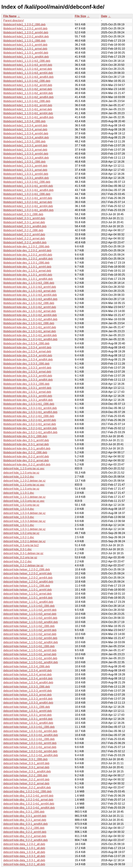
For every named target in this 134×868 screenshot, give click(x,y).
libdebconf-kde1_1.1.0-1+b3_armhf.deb (28, 65)
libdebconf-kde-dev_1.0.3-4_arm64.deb (28, 355)
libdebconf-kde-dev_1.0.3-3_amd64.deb (28, 380)
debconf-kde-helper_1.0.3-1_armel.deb (27, 715)
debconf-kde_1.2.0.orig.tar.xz (21, 473)
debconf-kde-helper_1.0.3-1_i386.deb (27, 707)
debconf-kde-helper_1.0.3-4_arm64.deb (28, 678)
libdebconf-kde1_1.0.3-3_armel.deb (25, 150)
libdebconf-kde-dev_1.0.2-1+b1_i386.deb (29, 416)
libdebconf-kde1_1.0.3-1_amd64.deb (26, 178)
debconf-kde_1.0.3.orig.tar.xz (21, 505)
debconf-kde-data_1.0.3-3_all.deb (24, 856)
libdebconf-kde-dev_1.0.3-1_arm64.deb (28, 396)
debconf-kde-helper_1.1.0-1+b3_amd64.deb (31, 622)
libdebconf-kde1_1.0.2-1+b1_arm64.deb (28, 206)
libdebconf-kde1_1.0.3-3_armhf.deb (25, 145)
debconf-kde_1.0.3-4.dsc (19, 509)
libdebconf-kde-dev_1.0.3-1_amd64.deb (28, 400)
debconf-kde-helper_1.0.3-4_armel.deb (27, 674)
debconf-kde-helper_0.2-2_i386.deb (25, 775)
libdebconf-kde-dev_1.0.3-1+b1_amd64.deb (30, 412)
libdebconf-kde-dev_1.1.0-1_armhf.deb (27, 267)
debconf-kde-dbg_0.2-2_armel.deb (25, 836)
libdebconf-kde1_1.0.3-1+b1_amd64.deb (28, 190)
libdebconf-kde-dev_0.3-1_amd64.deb (27, 448)
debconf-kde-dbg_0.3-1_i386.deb (24, 812)
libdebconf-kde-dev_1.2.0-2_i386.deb (26, 246)
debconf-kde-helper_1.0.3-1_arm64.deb (28, 719)
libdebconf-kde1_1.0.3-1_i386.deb (24, 162)
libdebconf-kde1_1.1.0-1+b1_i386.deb (27, 101)
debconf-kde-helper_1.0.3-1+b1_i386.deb (29, 727)
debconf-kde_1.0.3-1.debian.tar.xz (24, 529)
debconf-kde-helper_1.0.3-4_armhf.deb (28, 670)
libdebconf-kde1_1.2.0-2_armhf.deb (25, 28)
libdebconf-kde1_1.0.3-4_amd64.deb (26, 137)
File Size (80, 16)
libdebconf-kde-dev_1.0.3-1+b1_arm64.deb (30, 408)
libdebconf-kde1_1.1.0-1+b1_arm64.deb (28, 113)
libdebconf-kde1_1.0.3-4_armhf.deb (25, 125)
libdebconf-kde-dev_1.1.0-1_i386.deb (26, 263)
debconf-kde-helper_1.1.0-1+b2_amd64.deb (31, 642)
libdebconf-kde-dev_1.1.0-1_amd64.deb (28, 279)
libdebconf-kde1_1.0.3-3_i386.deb (24, 141)
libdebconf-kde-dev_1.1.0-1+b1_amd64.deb (30, 339)
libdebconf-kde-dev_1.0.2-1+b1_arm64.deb (30, 428)
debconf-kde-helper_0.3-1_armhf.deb (26, 763)
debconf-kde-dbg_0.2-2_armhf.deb (25, 832)
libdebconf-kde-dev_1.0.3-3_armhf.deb (27, 368)
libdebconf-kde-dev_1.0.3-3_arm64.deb (28, 376)
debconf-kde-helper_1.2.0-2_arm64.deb (28, 578)
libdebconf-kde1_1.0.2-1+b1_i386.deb (27, 194)
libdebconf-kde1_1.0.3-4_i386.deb (24, 121)
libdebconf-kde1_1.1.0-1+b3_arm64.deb (28, 73)
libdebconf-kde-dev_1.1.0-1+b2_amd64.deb (30, 319)
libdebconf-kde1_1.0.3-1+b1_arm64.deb (28, 186)
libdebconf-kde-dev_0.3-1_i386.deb (25, 436)
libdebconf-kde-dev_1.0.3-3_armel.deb (27, 372)
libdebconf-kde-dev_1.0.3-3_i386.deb (26, 364)
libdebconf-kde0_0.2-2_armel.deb (24, 238)
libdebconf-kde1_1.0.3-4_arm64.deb (26, 133)
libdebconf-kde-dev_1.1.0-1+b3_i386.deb (29, 283)
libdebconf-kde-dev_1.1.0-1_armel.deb (27, 271)
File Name (10, 16)
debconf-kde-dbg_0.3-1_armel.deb (25, 820)
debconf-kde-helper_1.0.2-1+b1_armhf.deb (30, 743)
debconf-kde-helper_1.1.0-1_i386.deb (27, 586)
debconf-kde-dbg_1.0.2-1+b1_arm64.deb (29, 804)
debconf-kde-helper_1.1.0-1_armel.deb (27, 594)
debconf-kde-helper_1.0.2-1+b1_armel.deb (30, 747)
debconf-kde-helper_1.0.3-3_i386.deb (27, 687)
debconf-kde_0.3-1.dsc (18, 549)
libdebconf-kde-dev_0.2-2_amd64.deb (27, 464)
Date (104, 16)
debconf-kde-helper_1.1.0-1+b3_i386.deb (29, 606)
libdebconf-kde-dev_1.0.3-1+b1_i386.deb (29, 404)
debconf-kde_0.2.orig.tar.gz (20, 557)
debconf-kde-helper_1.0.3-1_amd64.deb (28, 723)
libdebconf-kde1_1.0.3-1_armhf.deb (25, 166)
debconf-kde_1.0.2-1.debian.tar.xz (24, 541)
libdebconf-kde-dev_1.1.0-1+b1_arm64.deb (30, 335)
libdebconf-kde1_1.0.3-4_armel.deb (25, 129)
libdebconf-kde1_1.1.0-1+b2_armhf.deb (28, 85)
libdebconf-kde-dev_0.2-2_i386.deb (25, 452)
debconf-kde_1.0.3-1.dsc (19, 525)
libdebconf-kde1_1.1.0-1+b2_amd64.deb (28, 97)
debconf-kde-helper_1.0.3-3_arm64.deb (28, 699)
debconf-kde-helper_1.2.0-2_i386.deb (27, 569)
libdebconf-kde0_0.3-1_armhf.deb (24, 218)
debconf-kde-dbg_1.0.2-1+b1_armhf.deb (28, 796)
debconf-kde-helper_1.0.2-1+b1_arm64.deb (30, 751)
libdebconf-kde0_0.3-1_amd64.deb (25, 226)
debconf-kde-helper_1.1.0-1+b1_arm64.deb (30, 658)
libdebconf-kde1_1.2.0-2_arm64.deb (26, 32)
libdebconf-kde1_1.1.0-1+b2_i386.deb (27, 81)
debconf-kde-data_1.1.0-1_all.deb (24, 848)
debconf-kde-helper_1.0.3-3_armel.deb (27, 695)
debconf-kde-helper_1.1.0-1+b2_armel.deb (30, 634)
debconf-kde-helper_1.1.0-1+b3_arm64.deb (30, 618)
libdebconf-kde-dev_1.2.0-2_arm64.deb (28, 255)
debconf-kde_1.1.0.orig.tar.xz (21, 489)
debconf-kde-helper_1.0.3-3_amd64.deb (28, 703)
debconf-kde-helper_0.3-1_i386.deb (25, 759)
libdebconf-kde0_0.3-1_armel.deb (24, 222)
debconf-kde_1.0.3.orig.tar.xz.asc (24, 501)
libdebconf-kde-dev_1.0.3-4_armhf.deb (27, 347)
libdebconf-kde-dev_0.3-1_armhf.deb (26, 440)
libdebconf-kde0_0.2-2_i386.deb (23, 230)
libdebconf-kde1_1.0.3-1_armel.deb (25, 170)
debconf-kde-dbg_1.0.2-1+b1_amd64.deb (29, 808)
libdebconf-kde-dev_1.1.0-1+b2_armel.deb (30, 311)
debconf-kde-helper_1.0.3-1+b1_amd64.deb (31, 735)
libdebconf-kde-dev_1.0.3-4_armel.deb (27, 351)
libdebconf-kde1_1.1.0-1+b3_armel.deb (28, 69)
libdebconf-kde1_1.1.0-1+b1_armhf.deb (28, 105)
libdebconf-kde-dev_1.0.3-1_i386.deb (26, 384)
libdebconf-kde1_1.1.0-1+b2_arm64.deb (28, 93)
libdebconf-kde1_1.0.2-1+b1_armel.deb (28, 202)
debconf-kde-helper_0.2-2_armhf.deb (26, 779)
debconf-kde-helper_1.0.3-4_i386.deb (27, 666)
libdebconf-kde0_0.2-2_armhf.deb (24, 234)
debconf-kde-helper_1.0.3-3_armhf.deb (28, 691)
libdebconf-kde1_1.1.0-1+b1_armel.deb (28, 109)
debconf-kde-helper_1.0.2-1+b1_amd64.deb (31, 755)
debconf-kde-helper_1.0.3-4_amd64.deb (28, 682)
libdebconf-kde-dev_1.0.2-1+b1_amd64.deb (30, 432)
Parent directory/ (14, 20)
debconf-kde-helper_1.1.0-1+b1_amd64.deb (31, 662)
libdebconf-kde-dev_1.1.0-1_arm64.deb (28, 275)
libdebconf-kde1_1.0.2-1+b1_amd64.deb (28, 210)
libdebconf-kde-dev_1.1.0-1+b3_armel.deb (30, 291)
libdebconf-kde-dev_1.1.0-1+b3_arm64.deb (30, 295)
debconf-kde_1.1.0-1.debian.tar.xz (24, 497)
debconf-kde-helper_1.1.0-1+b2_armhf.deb (30, 630)
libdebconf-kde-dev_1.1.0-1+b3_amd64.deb (30, 299)
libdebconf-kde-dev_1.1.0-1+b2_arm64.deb (30, 315)
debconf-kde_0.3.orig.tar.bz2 (21, 545)
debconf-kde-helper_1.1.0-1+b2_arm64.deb (30, 638)
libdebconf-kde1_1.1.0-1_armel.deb (25, 49)
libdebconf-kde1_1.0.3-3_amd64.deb (26, 158)
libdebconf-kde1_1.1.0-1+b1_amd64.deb (28, 117)
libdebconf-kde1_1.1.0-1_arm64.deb (26, 53)
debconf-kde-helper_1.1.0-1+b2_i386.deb (29, 626)
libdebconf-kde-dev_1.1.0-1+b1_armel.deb (30, 331)
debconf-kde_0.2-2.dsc (18, 561)
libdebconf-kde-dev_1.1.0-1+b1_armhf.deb (30, 327)
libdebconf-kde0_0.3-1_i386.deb (23, 214)
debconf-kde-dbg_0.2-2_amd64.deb (25, 840)
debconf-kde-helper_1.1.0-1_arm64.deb (28, 598)
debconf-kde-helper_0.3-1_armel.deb (26, 767)
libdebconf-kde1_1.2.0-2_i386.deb (24, 24)
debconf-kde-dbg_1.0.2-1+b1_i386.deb (27, 791)
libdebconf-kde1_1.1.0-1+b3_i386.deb (27, 61)
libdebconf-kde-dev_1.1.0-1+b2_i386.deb (29, 303)
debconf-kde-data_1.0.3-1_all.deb (24, 860)
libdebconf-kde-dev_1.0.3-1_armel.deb (27, 392)
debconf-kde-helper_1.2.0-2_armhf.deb (28, 573)
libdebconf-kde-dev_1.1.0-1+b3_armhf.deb (30, 287)
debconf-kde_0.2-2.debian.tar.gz (23, 565)
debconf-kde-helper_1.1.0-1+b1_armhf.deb (30, 650)
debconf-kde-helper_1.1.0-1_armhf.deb (28, 590)
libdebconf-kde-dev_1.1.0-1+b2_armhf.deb (30, 307)
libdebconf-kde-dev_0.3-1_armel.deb (26, 444)
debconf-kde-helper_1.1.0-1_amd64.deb (28, 602)
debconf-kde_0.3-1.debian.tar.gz (23, 553)
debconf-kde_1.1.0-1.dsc (19, 493)
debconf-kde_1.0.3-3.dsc (19, 517)
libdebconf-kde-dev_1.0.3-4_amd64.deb (28, 359)
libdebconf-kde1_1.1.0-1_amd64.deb (26, 57)
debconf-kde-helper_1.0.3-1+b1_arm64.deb (30, 731)
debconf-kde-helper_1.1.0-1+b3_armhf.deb (30, 610)
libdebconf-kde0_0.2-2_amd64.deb (25, 242)
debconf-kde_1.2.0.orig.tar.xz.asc (24, 468)
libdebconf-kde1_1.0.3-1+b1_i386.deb (27, 182)
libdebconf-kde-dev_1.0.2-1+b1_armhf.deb (30, 420)
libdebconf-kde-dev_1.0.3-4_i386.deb (26, 343)
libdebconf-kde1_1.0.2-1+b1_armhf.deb (28, 198)
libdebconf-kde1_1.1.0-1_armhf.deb (25, 45)
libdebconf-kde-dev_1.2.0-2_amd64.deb (28, 259)
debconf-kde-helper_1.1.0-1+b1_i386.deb (29, 646)
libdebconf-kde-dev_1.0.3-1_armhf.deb (27, 388)
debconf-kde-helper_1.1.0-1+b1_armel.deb (30, 654)
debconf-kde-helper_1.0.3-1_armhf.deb (28, 711)
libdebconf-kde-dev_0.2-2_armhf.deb (26, 456)
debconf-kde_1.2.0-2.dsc (19, 477)
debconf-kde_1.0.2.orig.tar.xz (21, 533)
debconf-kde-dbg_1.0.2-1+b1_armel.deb (28, 800)
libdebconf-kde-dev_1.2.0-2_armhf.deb (27, 250)
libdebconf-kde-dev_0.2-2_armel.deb (26, 460)
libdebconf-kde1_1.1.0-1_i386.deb (24, 41)
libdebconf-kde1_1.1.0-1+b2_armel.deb (28, 89)
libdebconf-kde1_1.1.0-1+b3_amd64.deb (28, 77)
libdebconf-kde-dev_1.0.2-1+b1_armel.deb (30, 424)
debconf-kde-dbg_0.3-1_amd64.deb (25, 824)
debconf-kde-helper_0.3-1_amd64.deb (27, 771)
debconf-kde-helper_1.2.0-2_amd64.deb (28, 582)
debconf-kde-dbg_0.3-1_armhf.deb (25, 816)
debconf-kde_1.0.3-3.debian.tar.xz (24, 521)
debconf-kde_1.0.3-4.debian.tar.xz (24, 513)
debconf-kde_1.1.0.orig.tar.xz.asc (24, 485)
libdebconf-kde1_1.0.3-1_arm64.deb (26, 174)
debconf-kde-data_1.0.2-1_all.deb (24, 864)
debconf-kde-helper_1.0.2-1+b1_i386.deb (29, 739)
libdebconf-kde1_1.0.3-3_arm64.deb (26, 154)
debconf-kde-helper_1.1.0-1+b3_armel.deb (30, 614)
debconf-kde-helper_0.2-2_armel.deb (26, 783)
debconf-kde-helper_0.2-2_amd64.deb (27, 787)
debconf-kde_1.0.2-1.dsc (19, 537)
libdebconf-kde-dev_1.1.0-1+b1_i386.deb (29, 323)
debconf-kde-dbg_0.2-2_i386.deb (24, 828)
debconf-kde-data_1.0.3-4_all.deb (24, 852)
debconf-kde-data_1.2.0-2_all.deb (24, 844)
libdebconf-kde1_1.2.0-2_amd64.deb (26, 36)
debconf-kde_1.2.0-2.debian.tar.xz (24, 481)
